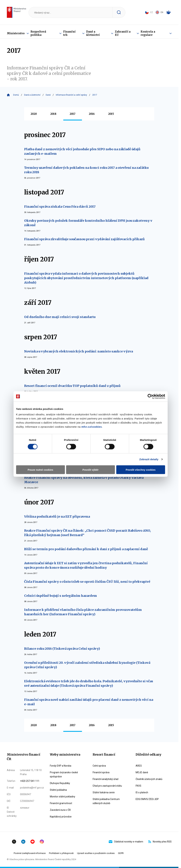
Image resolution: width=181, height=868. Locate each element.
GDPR (121, 853)
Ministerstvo (16, 33)
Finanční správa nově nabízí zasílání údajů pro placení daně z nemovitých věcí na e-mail (89, 702)
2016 (92, 114)
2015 (111, 114)
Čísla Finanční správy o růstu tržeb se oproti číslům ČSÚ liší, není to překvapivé (87, 582)
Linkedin (23, 842)
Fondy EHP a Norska (61, 766)
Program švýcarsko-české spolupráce (64, 774)
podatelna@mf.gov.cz (32, 788)
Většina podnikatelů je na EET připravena (57, 516)
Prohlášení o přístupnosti (61, 853)
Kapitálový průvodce (61, 817)
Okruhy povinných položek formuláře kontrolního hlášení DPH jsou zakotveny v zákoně (88, 223)
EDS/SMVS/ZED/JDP (147, 799)
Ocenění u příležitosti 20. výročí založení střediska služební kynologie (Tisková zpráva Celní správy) (87, 665)
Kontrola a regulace (148, 33)
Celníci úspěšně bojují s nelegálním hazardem (61, 596)
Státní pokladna (58, 790)
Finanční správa (101, 772)
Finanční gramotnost (61, 803)
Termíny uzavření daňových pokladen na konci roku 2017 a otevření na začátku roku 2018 (86, 170)
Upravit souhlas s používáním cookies (96, 853)
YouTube (33, 842)
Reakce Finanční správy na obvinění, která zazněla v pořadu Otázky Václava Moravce (84, 480)
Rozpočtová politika (38, 33)
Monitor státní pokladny (63, 797)
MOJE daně (142, 772)
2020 (34, 114)
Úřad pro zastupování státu (107, 786)
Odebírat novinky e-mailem (126, 842)
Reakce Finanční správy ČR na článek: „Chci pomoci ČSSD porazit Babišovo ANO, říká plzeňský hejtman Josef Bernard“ (88, 533)
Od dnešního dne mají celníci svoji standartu (60, 317)
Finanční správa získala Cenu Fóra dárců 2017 (60, 207)
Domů (16, 95)
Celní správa (99, 766)
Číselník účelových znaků (149, 779)
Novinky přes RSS (160, 842)
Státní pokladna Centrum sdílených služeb (106, 801)
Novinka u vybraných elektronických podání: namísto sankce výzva (79, 351)
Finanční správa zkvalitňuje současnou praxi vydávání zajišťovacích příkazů (84, 239)
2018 (53, 114)
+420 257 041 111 (30, 781)
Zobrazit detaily (149, 459)
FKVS (138, 786)
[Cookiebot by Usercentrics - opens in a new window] (150, 396)
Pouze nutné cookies (40, 470)
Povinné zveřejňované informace (30, 853)
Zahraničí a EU (123, 33)
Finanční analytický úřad (105, 779)
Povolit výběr (90, 470)
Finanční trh (69, 33)
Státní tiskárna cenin (104, 792)
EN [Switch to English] (159, 12)
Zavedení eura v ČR (60, 810)
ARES (139, 766)
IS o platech (142, 792)
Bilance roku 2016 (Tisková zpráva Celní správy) (62, 649)
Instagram (42, 842)
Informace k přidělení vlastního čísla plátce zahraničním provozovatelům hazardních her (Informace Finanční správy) (83, 612)
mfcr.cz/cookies (92, 427)
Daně (48, 95)
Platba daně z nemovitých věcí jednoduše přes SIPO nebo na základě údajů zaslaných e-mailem (82, 151)
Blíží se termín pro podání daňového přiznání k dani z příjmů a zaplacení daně (86, 549)
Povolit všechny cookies (141, 470)
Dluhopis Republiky (60, 783)
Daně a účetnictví (93, 33)
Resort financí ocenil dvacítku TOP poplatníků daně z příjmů (72, 386)
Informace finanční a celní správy (71, 95)
